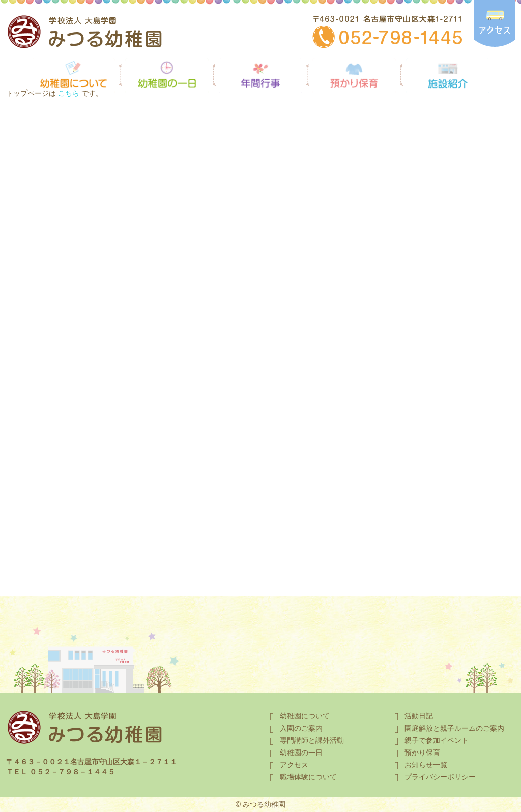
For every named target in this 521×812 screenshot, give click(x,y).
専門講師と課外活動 (305, 740)
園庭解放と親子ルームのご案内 (447, 728)
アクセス (287, 765)
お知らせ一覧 (419, 765)
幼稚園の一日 (294, 753)
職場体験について (301, 777)
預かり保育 (415, 753)
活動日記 (412, 716)
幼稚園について (298, 716)
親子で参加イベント (429, 740)
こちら (69, 93)
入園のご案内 (294, 728)
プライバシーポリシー (433, 777)
